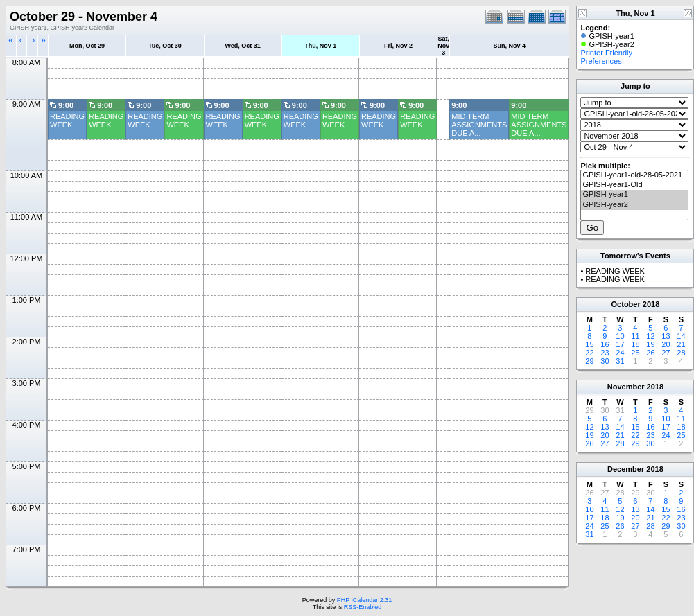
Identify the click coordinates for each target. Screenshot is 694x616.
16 (605, 344)
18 (635, 344)
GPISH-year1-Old (634, 185)
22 (589, 353)
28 (681, 353)
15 (589, 344)
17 (620, 344)
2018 (651, 304)
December (626, 469)
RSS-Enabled (363, 607)
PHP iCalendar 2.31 (364, 600)
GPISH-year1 (634, 195)
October (626, 304)
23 (605, 353)
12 (650, 336)
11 (635, 336)
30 (605, 361)
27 (666, 353)
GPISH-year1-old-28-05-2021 (634, 175)
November (626, 387)
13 (666, 336)
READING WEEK (67, 121)
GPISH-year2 (634, 205)
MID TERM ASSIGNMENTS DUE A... (479, 125)
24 (620, 353)
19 (650, 344)
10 (620, 336)
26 (650, 353)
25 (635, 353)
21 (681, 344)
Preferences (601, 61)
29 (589, 361)
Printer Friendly (606, 53)
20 (666, 344)
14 (681, 336)
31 (620, 361)
